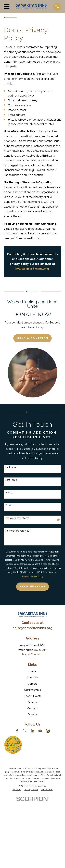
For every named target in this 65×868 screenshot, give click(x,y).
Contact (32, 708)
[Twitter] (25, 731)
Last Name (11, 480)
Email (8, 505)
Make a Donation (32, 338)
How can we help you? (18, 531)
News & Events (32, 696)
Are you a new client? (17, 518)
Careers (32, 684)
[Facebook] (17, 731)
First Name (11, 467)
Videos (32, 702)
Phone (9, 493)
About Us (32, 678)
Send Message (32, 587)
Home (32, 671)
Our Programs (32, 690)
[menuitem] (17, 790)
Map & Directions (32, 654)
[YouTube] (40, 731)
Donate (32, 714)
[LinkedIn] (32, 731)
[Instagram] (48, 731)
